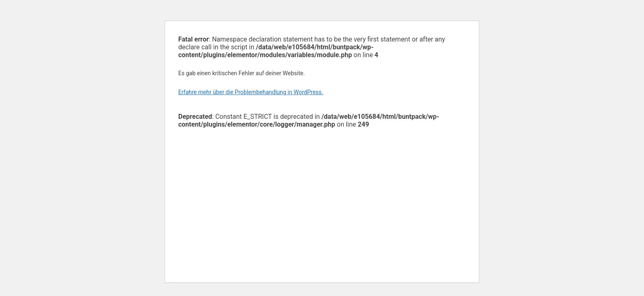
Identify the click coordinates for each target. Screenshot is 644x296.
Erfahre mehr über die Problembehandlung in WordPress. (251, 92)
